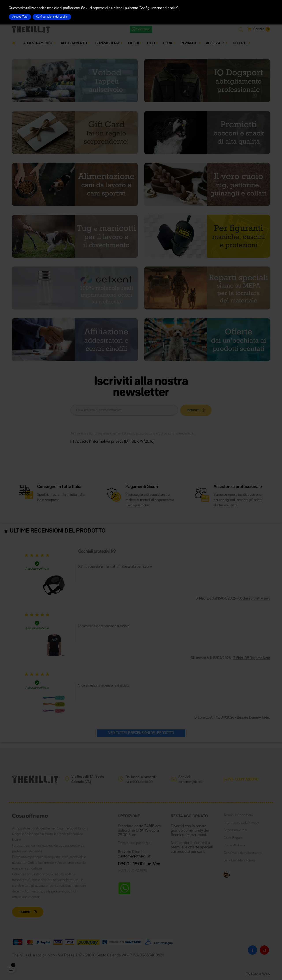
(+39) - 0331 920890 (241, 779)
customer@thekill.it (191, 782)
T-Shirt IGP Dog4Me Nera (252, 658)
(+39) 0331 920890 (133, 871)
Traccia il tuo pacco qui (134, 843)
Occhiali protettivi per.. (254, 599)
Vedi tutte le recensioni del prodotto (141, 733)
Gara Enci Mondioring (239, 861)
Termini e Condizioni (238, 815)
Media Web (260, 974)
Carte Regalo (233, 838)
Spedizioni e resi (235, 830)
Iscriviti (25, 912)
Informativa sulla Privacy (241, 823)
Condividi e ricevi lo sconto (243, 853)
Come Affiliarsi (234, 846)
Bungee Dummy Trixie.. (253, 718)
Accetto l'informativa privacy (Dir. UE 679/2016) (115, 442)
